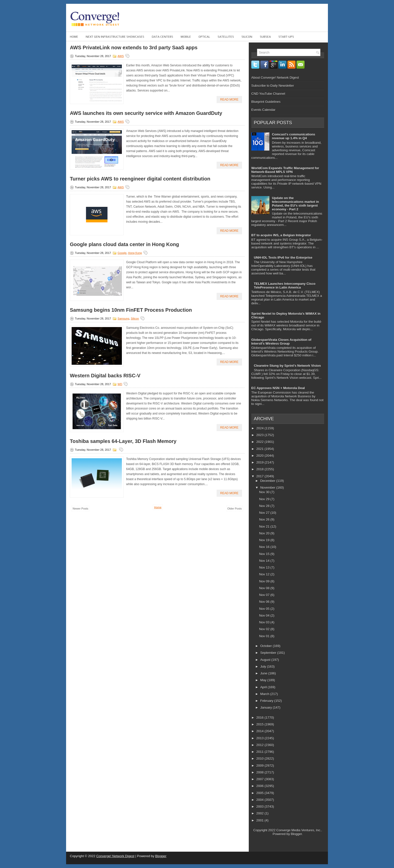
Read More (229, 100)
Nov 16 (265, 547)
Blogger (296, 834)
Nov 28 (265, 506)
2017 (260, 476)
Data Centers (162, 37)
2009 (260, 766)
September (269, 653)
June (264, 673)
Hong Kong (135, 253)
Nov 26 (265, 519)
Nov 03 (265, 622)
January (267, 707)
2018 (260, 469)
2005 (260, 793)
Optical (204, 37)
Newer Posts (80, 509)
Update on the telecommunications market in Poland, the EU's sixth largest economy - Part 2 (295, 204)
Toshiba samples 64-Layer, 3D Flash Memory (123, 441)
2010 (260, 759)
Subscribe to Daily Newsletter (273, 86)
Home (74, 37)
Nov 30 (265, 492)
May (264, 680)
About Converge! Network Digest (275, 78)
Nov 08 (265, 588)
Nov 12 (265, 574)
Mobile (186, 37)
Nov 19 (265, 540)
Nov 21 (265, 527)
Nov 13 (265, 567)
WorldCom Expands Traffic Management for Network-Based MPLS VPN (285, 170)
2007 (260, 779)
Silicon (247, 37)
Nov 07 (265, 595)
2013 (260, 738)
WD (120, 384)
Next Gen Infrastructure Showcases (115, 37)
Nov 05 (265, 609)
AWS (121, 56)
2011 (260, 752)
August (266, 660)
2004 (260, 800)
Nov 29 (265, 499)
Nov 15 (265, 554)
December (268, 481)
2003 (260, 807)
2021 (260, 449)
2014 (260, 731)
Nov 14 (265, 561)
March (265, 694)
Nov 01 (265, 636)
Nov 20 (265, 533)
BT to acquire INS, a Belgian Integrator (281, 235)
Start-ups (286, 37)
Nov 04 (265, 615)
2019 (260, 462)
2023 (260, 435)
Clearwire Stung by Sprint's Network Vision (287, 366)
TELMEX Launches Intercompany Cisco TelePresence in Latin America (285, 286)
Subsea (265, 37)
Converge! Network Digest (115, 856)
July (264, 667)
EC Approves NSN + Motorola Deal (278, 388)
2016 (260, 718)
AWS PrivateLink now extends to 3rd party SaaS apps (134, 48)
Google (122, 253)
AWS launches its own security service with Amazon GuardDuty (146, 113)
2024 (260, 428)
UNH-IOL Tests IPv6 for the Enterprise (283, 258)
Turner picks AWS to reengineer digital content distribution (140, 179)
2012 (260, 745)
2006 (260, 786)
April (264, 687)
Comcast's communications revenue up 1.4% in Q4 (293, 136)
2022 (260, 442)
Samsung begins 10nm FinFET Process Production (131, 310)
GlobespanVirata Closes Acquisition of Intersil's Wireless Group (281, 342)
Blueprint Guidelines (266, 102)
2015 (260, 724)
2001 (260, 820)
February (267, 701)
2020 (260, 456)
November (268, 488)
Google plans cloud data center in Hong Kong (124, 244)
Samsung (123, 318)
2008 (260, 772)
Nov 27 (265, 513)
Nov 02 (265, 629)
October (267, 646)
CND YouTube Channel (268, 94)
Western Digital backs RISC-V (105, 376)
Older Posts (235, 509)
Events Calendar (263, 110)
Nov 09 (265, 581)
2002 (260, 813)
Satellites (226, 37)
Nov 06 (265, 602)
